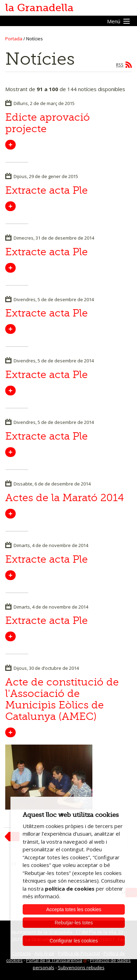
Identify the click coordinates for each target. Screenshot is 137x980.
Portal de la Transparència (54, 960)
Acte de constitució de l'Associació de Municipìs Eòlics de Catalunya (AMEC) (62, 699)
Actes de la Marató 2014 (65, 498)
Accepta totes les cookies (74, 909)
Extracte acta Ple (47, 190)
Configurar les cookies (74, 941)
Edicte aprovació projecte (48, 123)
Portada (14, 39)
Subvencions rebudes (81, 967)
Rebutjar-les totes (74, 923)
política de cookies (70, 889)
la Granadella (39, 8)
